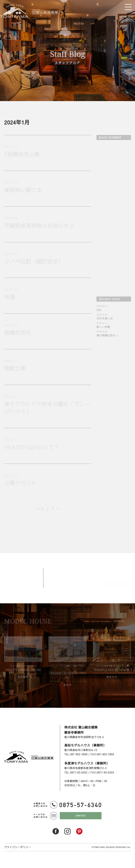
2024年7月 (108, 271)
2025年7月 (108, 199)
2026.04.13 (102, 323)
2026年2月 (108, 157)
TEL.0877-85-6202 (76, 772)
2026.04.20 (102, 314)
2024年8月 (108, 265)
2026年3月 (108, 151)
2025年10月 (109, 181)
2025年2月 (108, 229)
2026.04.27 (102, 306)
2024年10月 (109, 253)
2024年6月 (108, 277)
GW (99, 310)
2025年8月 (108, 193)
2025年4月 (108, 217)
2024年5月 (108, 283)
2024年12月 (109, 241)
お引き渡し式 (105, 318)
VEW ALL (120, 621)
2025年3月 (108, 223)
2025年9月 (108, 187)
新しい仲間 (103, 327)
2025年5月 (108, 211)
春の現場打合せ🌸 (108, 335)
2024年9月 (108, 259)
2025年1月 (108, 235)
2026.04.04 (102, 331)
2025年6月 (108, 205)
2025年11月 (109, 175)
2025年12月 (109, 169)
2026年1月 (108, 163)
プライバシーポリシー (18, 847)
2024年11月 (109, 247)
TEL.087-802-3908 (76, 754)
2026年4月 (108, 145)
